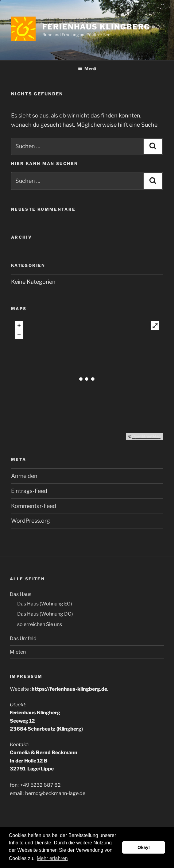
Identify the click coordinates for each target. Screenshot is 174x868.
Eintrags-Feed (29, 491)
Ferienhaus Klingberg (96, 27)
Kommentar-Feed (34, 506)
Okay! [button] (144, 847)
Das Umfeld (23, 638)
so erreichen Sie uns (40, 624)
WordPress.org (31, 521)
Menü (87, 69)
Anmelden (24, 476)
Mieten (18, 652)
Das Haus (21, 594)
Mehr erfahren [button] (52, 858)
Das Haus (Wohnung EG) (45, 604)
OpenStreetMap (146, 436)
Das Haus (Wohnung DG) (45, 614)
